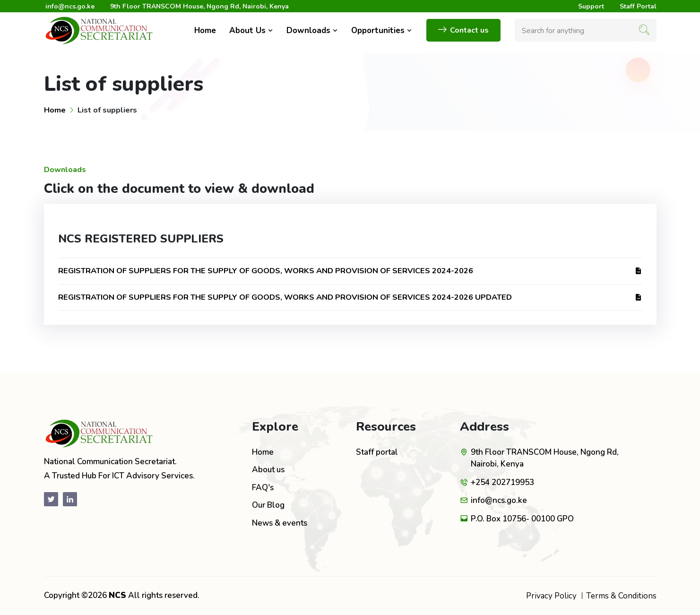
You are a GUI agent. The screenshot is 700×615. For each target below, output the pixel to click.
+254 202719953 (502, 482)
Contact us (463, 30)
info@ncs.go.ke (70, 6)
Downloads (312, 30)
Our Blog (268, 505)
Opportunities (382, 30)
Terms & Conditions (621, 596)
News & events (280, 523)
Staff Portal (638, 6)
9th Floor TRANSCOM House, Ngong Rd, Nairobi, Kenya (199, 6)
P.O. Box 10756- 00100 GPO (522, 519)
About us (268, 470)
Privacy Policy (551, 596)
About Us (251, 30)
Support (591, 6)
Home (205, 30)
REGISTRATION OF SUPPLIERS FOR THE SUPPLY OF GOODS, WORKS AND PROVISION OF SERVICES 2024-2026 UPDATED (350, 297)
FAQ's (263, 488)
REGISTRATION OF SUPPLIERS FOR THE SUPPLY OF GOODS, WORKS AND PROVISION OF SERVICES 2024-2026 (350, 271)
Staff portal (377, 452)
